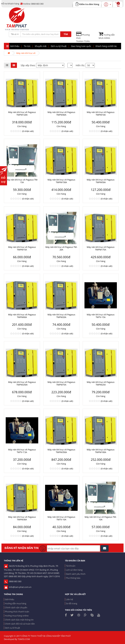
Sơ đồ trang (72, 603)
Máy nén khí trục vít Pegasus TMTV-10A (61, 518)
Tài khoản (71, 566)
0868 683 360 (32, 4)
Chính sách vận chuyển (16, 607)
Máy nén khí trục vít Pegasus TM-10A (101, 518)
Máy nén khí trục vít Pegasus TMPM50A (101, 181)
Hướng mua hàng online (17, 616)
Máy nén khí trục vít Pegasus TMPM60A (22, 316)
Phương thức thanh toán (17, 612)
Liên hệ (69, 599)
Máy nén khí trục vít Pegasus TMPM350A (61, 451)
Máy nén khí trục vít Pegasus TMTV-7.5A (22, 451)
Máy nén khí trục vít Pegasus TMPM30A (22, 518)
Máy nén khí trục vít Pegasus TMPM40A (61, 113)
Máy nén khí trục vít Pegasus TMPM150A (61, 181)
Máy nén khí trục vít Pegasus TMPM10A (101, 113)
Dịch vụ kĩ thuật (12, 628)
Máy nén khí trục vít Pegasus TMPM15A (22, 248)
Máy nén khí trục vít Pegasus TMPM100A (101, 451)
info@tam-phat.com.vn (18, 587)
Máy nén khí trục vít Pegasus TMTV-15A (101, 316)
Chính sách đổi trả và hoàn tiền (20, 624)
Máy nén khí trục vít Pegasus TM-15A (22, 181)
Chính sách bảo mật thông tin (19, 620)
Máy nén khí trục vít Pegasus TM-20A (61, 248)
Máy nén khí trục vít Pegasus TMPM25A (101, 383)
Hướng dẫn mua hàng (16, 603)
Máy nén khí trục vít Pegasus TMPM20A (61, 316)
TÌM (66, 34)
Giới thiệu (10, 599)
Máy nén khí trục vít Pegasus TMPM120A (22, 113)
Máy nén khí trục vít (26, 53)
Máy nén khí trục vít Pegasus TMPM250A (22, 383)
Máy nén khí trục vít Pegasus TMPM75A (61, 383)
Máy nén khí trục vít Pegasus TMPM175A (101, 248)
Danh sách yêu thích (76, 574)
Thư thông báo (73, 578)
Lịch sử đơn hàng (74, 570)
